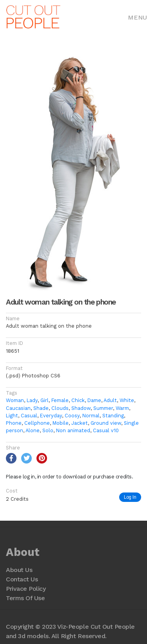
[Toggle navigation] (137, 17)
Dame (94, 400)
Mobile (61, 423)
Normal (91, 416)
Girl (44, 400)
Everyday (51, 416)
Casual (29, 416)
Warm (122, 408)
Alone (33, 430)
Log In (130, 497)
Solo (48, 430)
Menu (137, 17)
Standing (113, 416)
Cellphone (37, 423)
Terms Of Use (25, 598)
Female (60, 400)
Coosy (72, 416)
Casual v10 (106, 430)
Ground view (106, 423)
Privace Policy (26, 589)
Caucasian (18, 408)
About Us (19, 570)
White (127, 400)
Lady (32, 400)
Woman (15, 400)
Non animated (73, 430)
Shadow (81, 408)
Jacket (80, 423)
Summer (103, 408)
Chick (78, 400)
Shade (41, 408)
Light (12, 416)
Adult (110, 400)
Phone (14, 423)
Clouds (60, 408)
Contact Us (22, 579)
